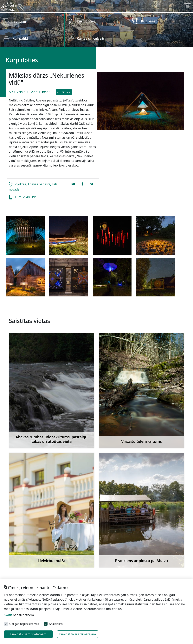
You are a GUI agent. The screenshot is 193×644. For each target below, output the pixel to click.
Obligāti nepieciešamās (24, 624)
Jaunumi (19, 21)
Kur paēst (149, 21)
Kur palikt (20, 38)
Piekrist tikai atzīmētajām (78, 634)
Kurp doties (86, 21)
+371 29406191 (25, 197)
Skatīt (8, 615)
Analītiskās (56, 624)
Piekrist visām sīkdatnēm (28, 634)
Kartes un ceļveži (90, 38)
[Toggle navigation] (188, 6)
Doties (64, 92)
